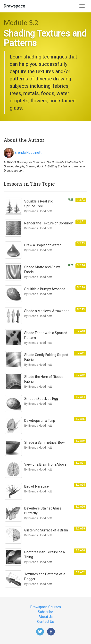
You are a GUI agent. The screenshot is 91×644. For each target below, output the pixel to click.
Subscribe (45, 612)
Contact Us (45, 622)
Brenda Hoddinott (28, 152)
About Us (46, 617)
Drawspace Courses (46, 607)
